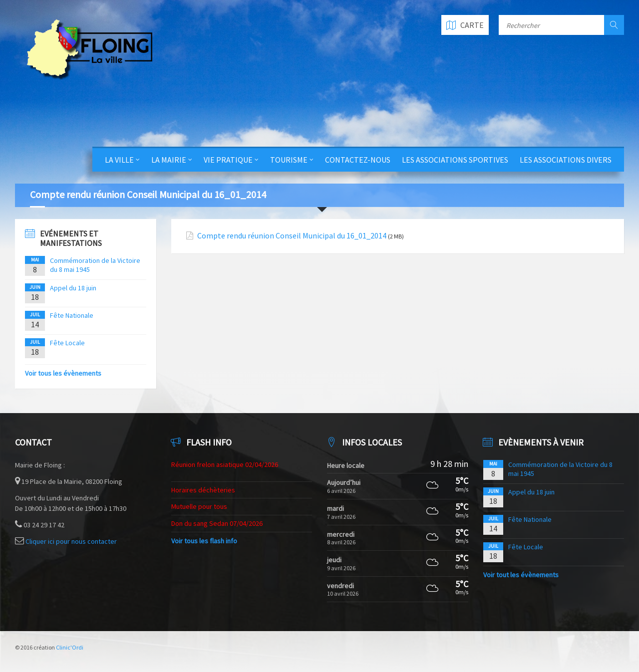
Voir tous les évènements (63, 373)
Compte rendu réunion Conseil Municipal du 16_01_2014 (292, 236)
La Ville (119, 160)
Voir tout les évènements (521, 575)
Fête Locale (67, 343)
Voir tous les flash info (204, 541)
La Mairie (169, 160)
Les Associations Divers (566, 160)
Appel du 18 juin (73, 288)
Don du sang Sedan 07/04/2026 (217, 523)
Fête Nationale (72, 315)
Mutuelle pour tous (199, 506)
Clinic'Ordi (70, 647)
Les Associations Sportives (455, 160)
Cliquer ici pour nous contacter (71, 541)
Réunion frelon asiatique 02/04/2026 (225, 464)
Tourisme (289, 160)
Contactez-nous (358, 160)
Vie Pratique (228, 160)
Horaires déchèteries (203, 490)
